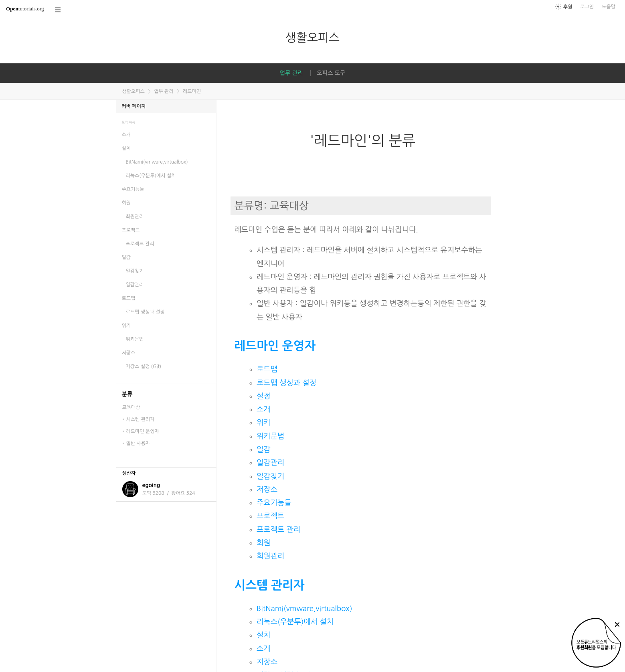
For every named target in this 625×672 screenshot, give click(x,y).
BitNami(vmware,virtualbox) (304, 608)
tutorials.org (25, 9)
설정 (264, 396)
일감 (264, 449)
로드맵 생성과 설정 (286, 383)
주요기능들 (274, 503)
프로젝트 (270, 516)
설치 (264, 635)
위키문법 (270, 436)
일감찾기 (270, 476)
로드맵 (267, 369)
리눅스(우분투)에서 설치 (295, 622)
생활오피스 (312, 37)
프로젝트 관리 (278, 529)
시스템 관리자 (270, 585)
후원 (568, 7)
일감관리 (270, 463)
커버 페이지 (134, 106)
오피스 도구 (331, 73)
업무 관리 (291, 73)
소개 (264, 409)
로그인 (587, 7)
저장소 (267, 489)
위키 (264, 422)
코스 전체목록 (58, 10)
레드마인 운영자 (275, 346)
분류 (127, 394)
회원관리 (270, 556)
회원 (264, 543)
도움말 (609, 7)
